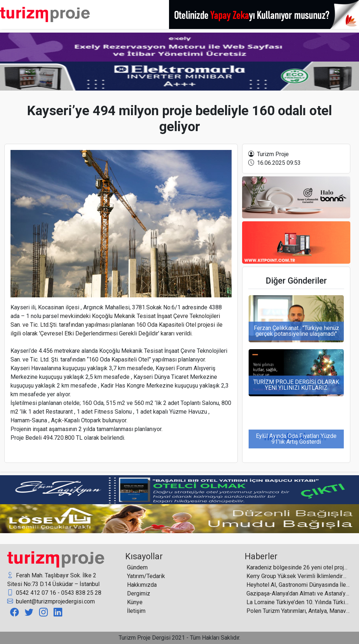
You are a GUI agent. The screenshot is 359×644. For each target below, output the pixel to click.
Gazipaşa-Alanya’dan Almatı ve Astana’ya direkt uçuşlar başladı (298, 593)
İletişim (136, 611)
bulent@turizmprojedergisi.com (51, 602)
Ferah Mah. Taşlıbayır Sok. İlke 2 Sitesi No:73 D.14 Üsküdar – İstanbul (53, 579)
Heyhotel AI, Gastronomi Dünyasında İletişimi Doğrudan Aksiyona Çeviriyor (298, 585)
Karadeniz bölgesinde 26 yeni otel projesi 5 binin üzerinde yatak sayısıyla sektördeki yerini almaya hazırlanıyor (298, 567)
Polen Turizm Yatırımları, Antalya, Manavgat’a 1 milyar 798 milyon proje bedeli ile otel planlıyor (298, 611)
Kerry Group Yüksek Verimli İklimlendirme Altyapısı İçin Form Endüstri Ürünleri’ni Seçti (298, 576)
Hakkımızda (142, 585)
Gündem (137, 567)
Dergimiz (139, 593)
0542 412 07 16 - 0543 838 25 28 (54, 593)
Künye (135, 602)
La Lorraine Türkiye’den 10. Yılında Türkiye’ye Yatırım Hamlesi (298, 602)
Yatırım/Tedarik (146, 576)
